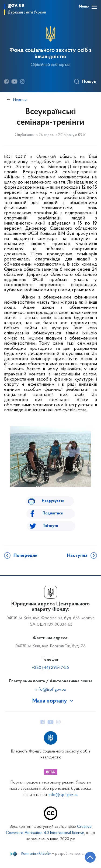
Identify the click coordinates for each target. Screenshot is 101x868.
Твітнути (51, 526)
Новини (20, 100)
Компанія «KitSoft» (36, 854)
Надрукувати (53, 501)
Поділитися (53, 513)
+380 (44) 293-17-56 (50, 668)
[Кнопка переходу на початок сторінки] (90, 857)
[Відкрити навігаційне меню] (94, 7)
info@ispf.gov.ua (51, 690)
